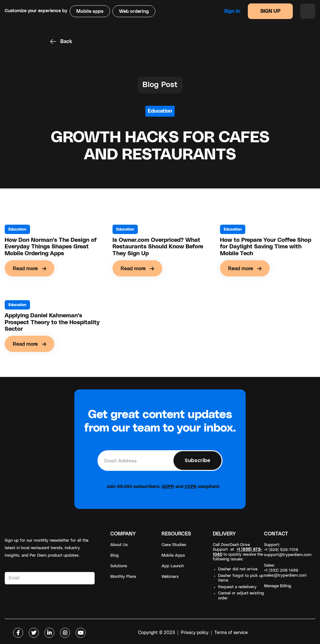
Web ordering (134, 11)
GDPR (168, 487)
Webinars (170, 577)
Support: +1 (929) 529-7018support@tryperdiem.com (288, 550)
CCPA (191, 487)
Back (66, 41)
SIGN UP (270, 11)
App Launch (173, 566)
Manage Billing (278, 586)
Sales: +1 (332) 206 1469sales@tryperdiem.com (285, 571)
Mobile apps (90, 11)
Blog (115, 556)
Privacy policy (195, 633)
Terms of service (231, 633)
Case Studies (174, 545)
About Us (119, 545)
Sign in (232, 11)
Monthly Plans (123, 577)
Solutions (119, 566)
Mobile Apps (173, 556)
